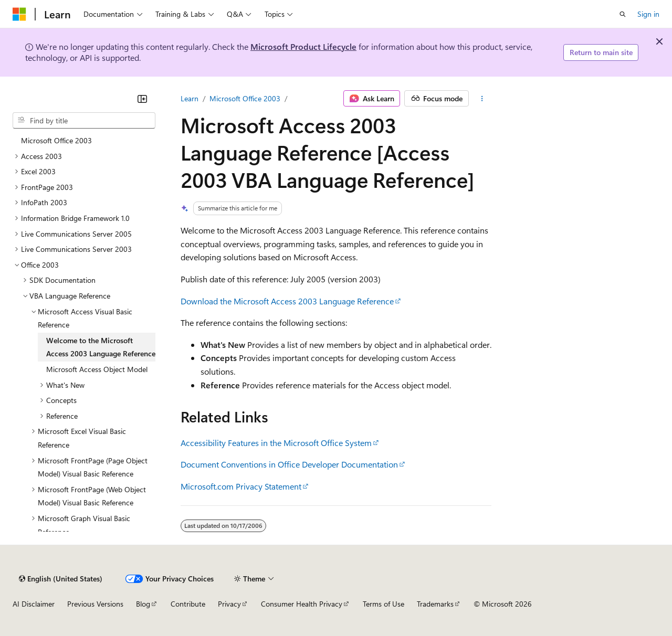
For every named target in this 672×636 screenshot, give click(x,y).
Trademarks (435, 604)
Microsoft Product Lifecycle (303, 46)
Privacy (229, 604)
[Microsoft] (19, 14)
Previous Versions (95, 604)
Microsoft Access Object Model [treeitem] (97, 369)
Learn (190, 98)
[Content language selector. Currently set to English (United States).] (61, 579)
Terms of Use (384, 604)
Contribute (188, 604)
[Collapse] (142, 99)
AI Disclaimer (34, 604)
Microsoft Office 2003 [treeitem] (56, 140)
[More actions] (482, 99)
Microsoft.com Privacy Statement (241, 486)
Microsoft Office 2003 (245, 98)
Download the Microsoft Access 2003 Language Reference (287, 301)
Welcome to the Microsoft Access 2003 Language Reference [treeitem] (101, 347)
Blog (143, 604)
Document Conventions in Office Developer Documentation (289, 464)
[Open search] (623, 14)
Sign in (648, 14)
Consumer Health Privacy (302, 604)
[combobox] (84, 121)
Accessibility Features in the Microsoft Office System (276, 443)
